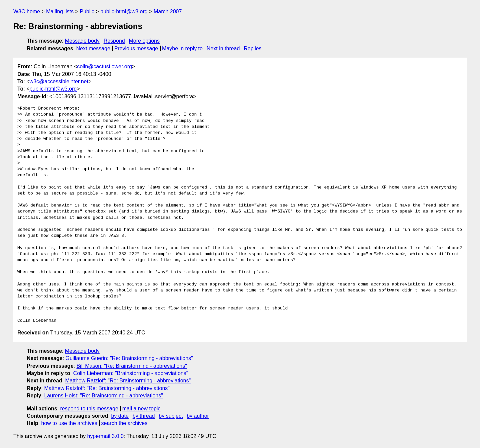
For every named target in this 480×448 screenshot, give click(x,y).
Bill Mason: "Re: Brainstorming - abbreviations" (132, 366)
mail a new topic (141, 409)
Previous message (136, 48)
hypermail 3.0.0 (105, 436)
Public (87, 11)
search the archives (124, 423)
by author (198, 416)
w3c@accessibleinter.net (59, 81)
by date (120, 416)
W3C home (27, 11)
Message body (82, 41)
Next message (93, 48)
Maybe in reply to (182, 48)
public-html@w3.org (124, 11)
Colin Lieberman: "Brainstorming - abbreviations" (131, 373)
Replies (252, 48)
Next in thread (223, 48)
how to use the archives (69, 423)
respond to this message (89, 409)
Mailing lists (60, 11)
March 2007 (168, 11)
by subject (171, 416)
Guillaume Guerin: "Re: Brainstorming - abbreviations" (129, 358)
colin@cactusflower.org (104, 66)
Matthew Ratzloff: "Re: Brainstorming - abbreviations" (128, 381)
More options (144, 41)
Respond (114, 41)
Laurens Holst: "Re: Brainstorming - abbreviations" (103, 396)
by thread (144, 416)
